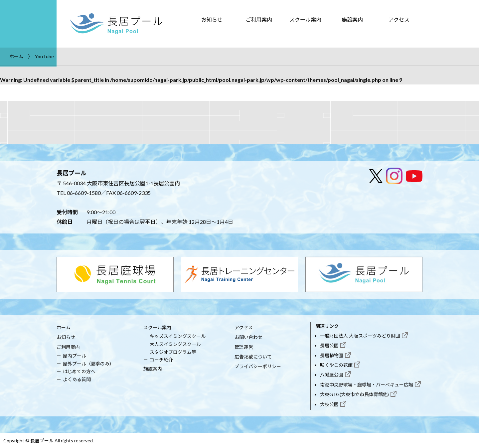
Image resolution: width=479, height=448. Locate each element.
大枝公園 (329, 404)
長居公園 (329, 345)
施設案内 (352, 19)
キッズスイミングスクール (178, 336)
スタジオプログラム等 (173, 352)
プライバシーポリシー (258, 366)
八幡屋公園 (332, 375)
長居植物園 (332, 355)
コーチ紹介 (161, 360)
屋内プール (75, 356)
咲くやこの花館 (336, 365)
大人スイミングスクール (175, 344)
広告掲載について (253, 357)
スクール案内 (305, 19)
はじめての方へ (79, 371)
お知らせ (212, 19)
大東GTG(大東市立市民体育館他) (354, 394)
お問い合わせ (248, 337)
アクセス (399, 19)
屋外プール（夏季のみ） (88, 364)
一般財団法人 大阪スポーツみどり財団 (360, 336)
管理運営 (244, 347)
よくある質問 (77, 379)
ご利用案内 (259, 19)
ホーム (64, 327)
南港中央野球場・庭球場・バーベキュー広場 (367, 385)
